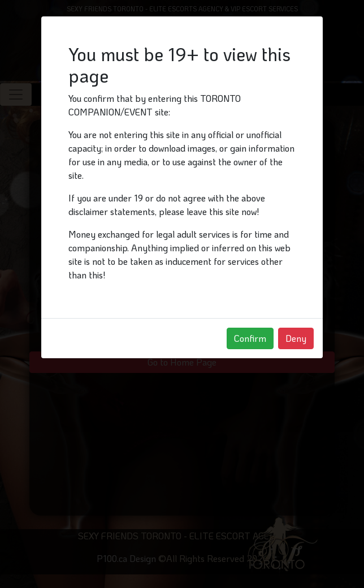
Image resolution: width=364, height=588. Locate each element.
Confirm (250, 338)
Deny (296, 338)
